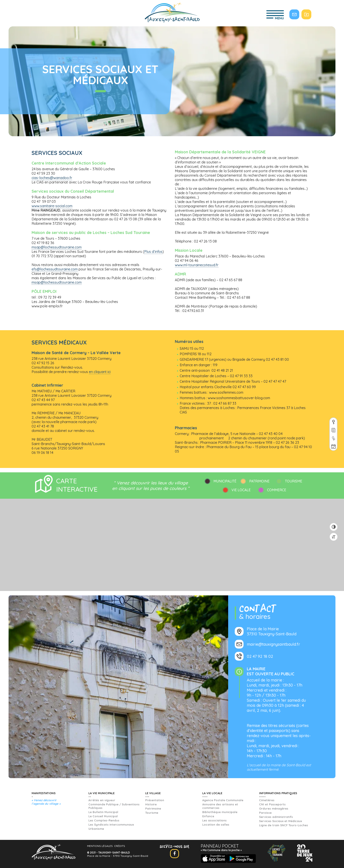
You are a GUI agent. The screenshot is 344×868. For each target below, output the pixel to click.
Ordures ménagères (274, 808)
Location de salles (216, 825)
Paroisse (265, 813)
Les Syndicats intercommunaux (111, 825)
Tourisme (152, 813)
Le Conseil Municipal (103, 816)
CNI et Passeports (272, 804)
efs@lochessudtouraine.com (55, 269)
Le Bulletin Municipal (103, 812)
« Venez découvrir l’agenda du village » (46, 802)
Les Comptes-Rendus (104, 820)
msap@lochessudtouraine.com (57, 247)
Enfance (208, 816)
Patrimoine (153, 808)
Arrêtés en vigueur (102, 800)
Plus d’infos (153, 252)
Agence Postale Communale (223, 800)
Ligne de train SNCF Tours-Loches (284, 825)
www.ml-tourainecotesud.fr (197, 265)
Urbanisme (96, 829)
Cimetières (267, 800)
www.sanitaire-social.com (52, 206)
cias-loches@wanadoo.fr (52, 178)
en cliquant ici (100, 372)
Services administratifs (276, 817)
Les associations (214, 820)
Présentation (155, 800)
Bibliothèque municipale (220, 812)
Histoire (151, 804)
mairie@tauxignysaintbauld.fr (273, 644)
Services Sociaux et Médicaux (280, 821)
